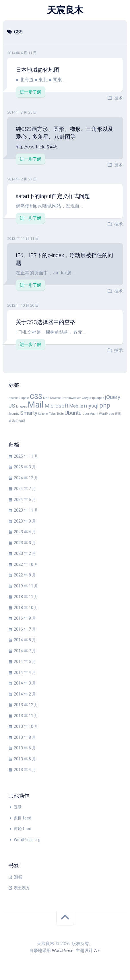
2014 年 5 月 (25, 661)
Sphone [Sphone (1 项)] (43, 414)
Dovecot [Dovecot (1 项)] (55, 398)
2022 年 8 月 (25, 575)
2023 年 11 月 (26, 510)
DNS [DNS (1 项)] (46, 398)
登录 (18, 807)
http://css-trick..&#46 (37, 147)
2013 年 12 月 (26, 705)
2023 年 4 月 (25, 532)
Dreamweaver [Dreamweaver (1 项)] (71, 398)
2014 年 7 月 (25, 651)
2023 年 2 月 (25, 553)
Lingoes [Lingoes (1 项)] (22, 407)
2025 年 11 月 (26, 456)
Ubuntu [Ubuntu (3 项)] (73, 413)
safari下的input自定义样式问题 (53, 196)
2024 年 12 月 (26, 478)
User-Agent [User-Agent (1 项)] (90, 414)
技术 (119, 98)
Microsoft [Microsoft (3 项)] (56, 406)
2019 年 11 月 (26, 586)
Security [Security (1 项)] (14, 414)
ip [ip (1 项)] (93, 398)
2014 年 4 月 (25, 672)
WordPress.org (27, 840)
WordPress (63, 951)
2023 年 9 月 (25, 521)
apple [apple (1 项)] (25, 398)
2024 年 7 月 (25, 489)
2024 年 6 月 (25, 500)
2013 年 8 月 (25, 737)
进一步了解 (31, 92)
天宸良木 (65, 10)
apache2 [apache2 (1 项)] (14, 398)
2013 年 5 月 (25, 759)
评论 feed (23, 829)
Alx (97, 951)
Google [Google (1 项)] (87, 398)
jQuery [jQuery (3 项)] (113, 397)
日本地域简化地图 (38, 70)
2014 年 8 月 (25, 640)
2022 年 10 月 (26, 564)
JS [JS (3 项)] (12, 406)
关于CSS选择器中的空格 (45, 322)
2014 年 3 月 (25, 683)
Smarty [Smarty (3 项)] (29, 413)
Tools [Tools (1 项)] (60, 414)
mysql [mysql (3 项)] (91, 406)
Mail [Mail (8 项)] (36, 405)
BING (18, 877)
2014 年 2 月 (25, 694)
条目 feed (23, 818)
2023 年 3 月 (25, 543)
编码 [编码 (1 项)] (22, 421)
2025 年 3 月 (25, 467)
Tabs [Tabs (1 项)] (52, 414)
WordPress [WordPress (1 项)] (106, 414)
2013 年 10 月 (26, 726)
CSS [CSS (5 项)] (36, 396)
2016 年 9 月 (25, 618)
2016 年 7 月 (25, 629)
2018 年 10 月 (26, 608)
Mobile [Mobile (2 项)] (76, 406)
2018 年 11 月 (26, 597)
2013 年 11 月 (26, 716)
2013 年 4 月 (25, 770)
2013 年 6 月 (25, 748)
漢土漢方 (22, 888)
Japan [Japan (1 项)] (100, 398)
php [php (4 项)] (105, 405)
